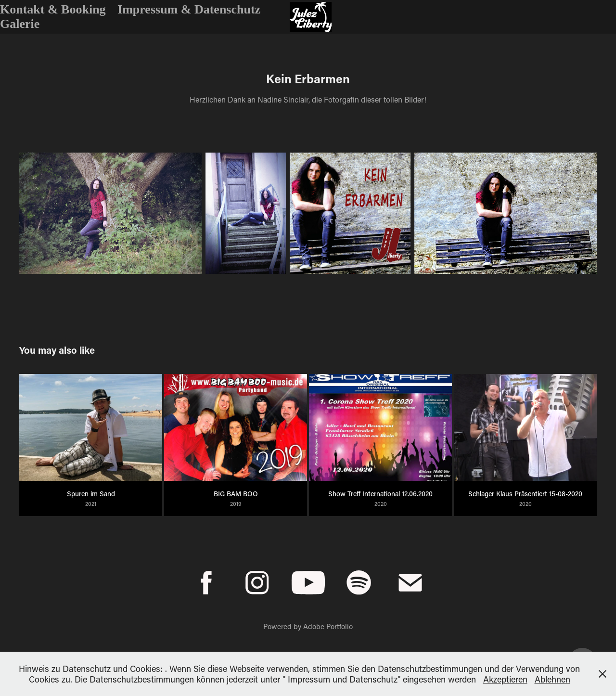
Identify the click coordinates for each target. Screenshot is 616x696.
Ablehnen (552, 679)
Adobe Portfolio (328, 626)
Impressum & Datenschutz (189, 9)
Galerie (20, 24)
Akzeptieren (505, 679)
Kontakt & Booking (53, 9)
